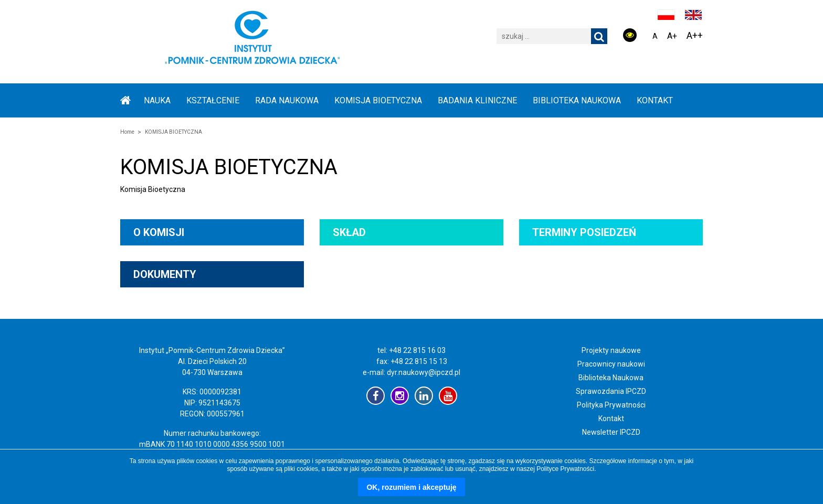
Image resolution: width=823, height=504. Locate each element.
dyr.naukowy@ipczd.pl (424, 372)
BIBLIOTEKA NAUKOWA (577, 100)
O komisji (159, 232)
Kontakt (655, 100)
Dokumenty (165, 274)
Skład (349, 232)
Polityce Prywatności (565, 469)
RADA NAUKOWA (287, 100)
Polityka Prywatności (611, 405)
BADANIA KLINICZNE (477, 100)
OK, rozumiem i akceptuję (411, 487)
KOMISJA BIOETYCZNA (378, 100)
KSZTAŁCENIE (213, 100)
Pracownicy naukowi (611, 364)
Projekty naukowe (611, 350)
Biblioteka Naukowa (611, 378)
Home (127, 132)
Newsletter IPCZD (611, 432)
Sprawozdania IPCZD (611, 391)
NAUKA (157, 100)
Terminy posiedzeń (584, 232)
